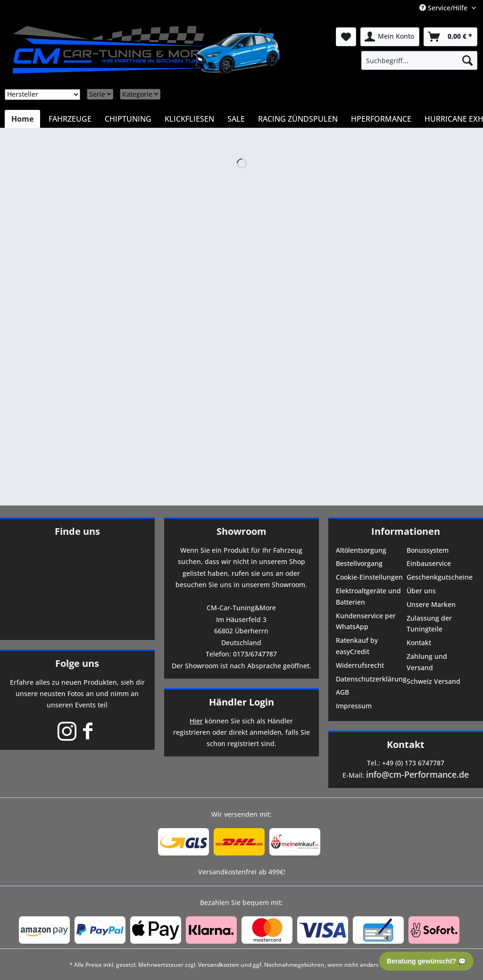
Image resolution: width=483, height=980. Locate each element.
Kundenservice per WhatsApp (366, 621)
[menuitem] (419, 60)
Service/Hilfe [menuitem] (444, 8)
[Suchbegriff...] (419, 60)
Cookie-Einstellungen (369, 577)
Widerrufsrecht (360, 665)
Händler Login (241, 702)
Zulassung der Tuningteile (429, 624)
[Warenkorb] (450, 37)
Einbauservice (429, 563)
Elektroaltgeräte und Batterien (368, 596)
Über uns (421, 591)
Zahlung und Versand (427, 662)
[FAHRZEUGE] (70, 119)
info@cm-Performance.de (417, 774)
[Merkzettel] (346, 37)
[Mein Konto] (390, 37)
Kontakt (419, 643)
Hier (196, 721)
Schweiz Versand (433, 681)
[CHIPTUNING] (128, 119)
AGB (342, 692)
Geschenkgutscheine (440, 577)
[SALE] (236, 119)
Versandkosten (219, 965)
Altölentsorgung (361, 550)
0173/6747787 (255, 654)
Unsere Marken (431, 604)
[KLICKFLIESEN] (189, 119)
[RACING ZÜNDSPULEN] (298, 119)
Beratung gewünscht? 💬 (426, 961)
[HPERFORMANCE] (381, 119)
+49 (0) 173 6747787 (413, 763)
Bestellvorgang (359, 563)
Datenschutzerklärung (370, 679)
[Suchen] (467, 60)
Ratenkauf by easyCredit (357, 646)
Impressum (354, 706)
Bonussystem (428, 550)
